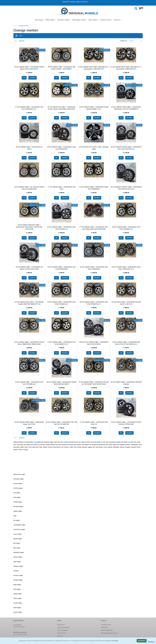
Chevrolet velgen (19, 479)
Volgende (21, 41)
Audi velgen (39, 20)
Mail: (110, 633)
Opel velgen (17, 562)
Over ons (60, 636)
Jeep (15, 516)
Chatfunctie (105, 627)
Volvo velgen (93, 20)
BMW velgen (50, 20)
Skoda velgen (18, 594)
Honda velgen (18, 502)
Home (15, 26)
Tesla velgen (17, 608)
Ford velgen (17, 497)
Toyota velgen (18, 612)
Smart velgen (18, 598)
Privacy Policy (62, 633)
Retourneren (61, 625)
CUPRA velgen (18, 488)
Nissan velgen (18, 557)
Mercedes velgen (63, 20)
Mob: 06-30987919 (107, 630)
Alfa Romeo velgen (19, 474)
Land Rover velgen (19, 529)
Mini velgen (17, 548)
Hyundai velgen (18, 506)
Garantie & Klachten (63, 627)
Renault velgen (18, 580)
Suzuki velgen (18, 603)
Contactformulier (106, 625)
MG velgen (17, 543)
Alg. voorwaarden (63, 630)
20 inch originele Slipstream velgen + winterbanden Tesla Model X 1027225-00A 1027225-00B (29, 227)
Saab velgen (17, 585)
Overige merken (106, 20)
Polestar (16, 571)
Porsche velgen (18, 575)
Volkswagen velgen (79, 20)
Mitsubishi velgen (19, 552)
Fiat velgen (17, 493)
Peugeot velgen (18, 566)
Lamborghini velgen (19, 525)
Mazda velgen (18, 539)
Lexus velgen (18, 534)
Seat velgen (17, 589)
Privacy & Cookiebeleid (112, 641)
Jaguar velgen (18, 511)
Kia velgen (17, 520)
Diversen (117, 20)
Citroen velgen (18, 483)
